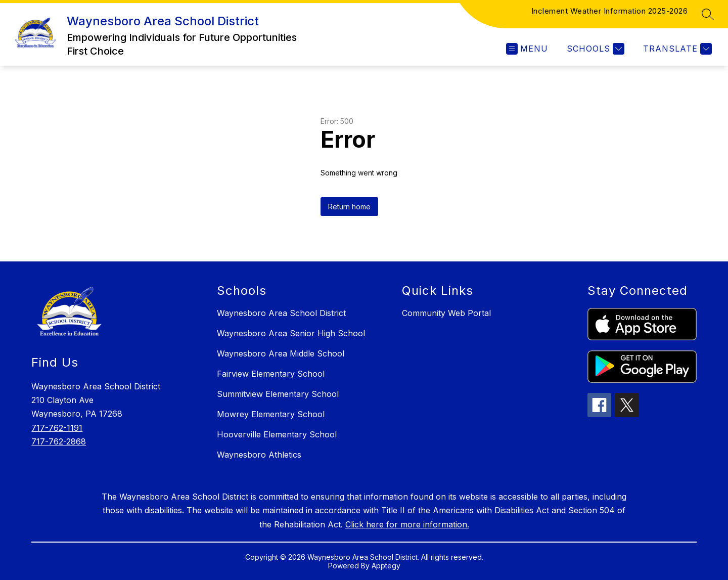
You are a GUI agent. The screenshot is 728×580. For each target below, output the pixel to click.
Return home (349, 207)
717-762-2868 (59, 441)
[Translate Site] (676, 49)
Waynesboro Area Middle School (281, 353)
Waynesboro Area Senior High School (291, 333)
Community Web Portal (446, 313)
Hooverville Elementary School (277, 434)
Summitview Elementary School (278, 394)
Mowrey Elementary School (271, 414)
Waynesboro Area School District (281, 313)
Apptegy (386, 566)
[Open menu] (527, 49)
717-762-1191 (57, 428)
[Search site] (708, 14)
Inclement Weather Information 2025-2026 (610, 11)
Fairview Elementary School (271, 374)
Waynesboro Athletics (259, 455)
